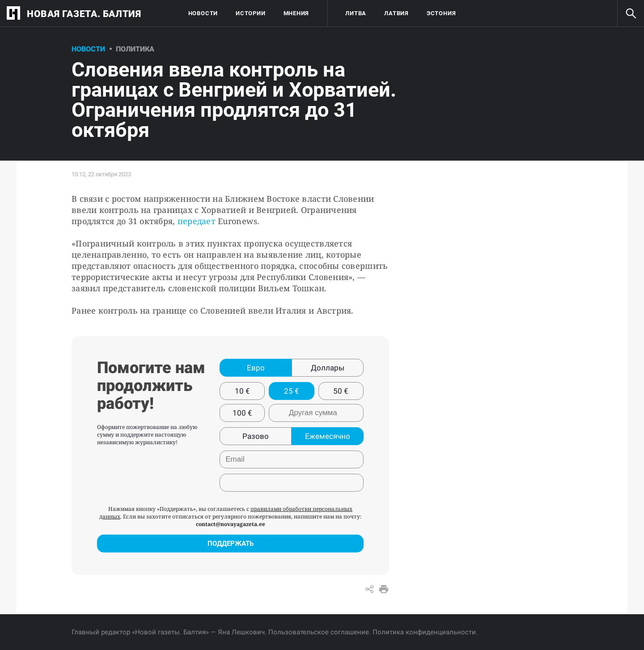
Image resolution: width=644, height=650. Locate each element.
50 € (341, 391)
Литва (356, 13)
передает (197, 221)
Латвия (396, 13)
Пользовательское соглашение (319, 632)
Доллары (328, 368)
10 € (242, 391)
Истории (250, 13)
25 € (292, 391)
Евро (256, 368)
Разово (256, 436)
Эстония (441, 13)
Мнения (297, 13)
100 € (242, 413)
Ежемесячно (328, 436)
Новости (203, 13)
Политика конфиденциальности (424, 632)
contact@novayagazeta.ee (231, 524)
